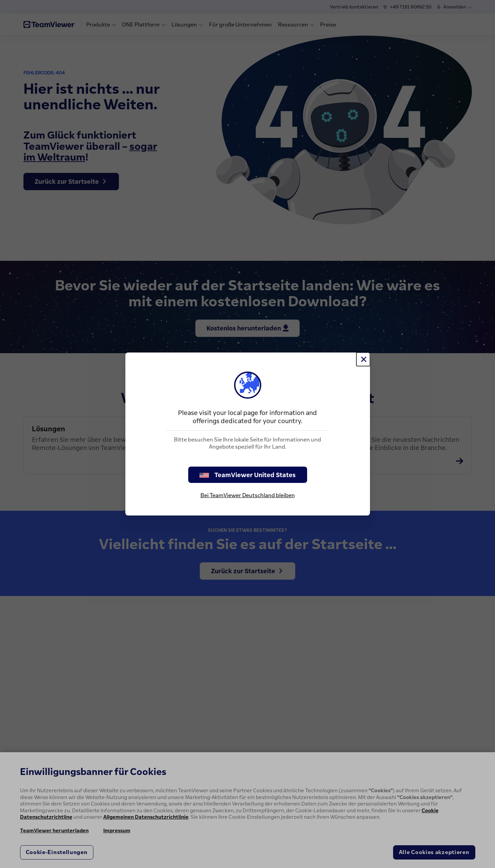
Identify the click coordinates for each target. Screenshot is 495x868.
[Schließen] (363, 359)
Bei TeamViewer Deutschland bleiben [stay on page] (248, 495)
